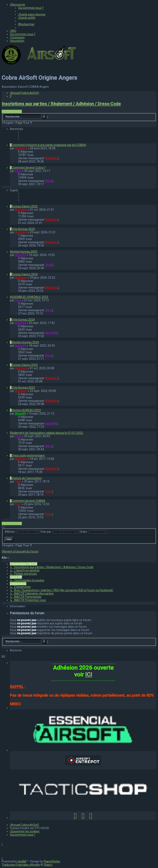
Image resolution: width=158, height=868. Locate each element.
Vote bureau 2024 (23, 320)
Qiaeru (48, 865)
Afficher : (22, 532)
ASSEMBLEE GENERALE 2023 (29, 297)
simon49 (20, 255)
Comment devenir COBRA (28, 501)
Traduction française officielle (21, 865)
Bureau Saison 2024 (25, 274)
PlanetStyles (52, 861)
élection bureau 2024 (25, 342)
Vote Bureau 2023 (23, 388)
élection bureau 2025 (24, 252)
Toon (18, 481)
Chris (18, 171)
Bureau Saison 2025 (25, 206)
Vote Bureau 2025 (23, 229)
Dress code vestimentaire (28, 456)
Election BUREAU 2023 (26, 410)
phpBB (22, 861)
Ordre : (94, 532)
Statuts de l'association (27, 478)
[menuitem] (31, 8)
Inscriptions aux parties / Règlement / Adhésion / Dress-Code (61, 104)
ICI (89, 675)
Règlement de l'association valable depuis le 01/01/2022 (46, 433)
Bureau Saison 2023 (25, 365)
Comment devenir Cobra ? (28, 168)
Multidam (21, 148)
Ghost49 (20, 414)
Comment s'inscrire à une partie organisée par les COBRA (49, 145)
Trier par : (60, 532)
